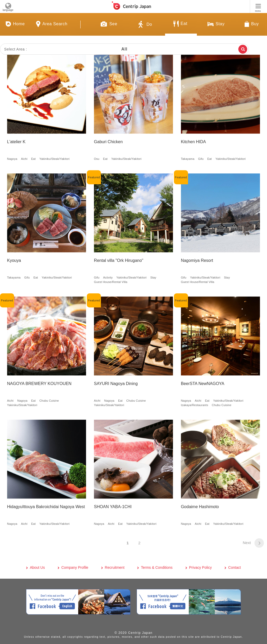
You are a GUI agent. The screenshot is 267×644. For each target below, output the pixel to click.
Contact (234, 567)
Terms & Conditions (157, 567)
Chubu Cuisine (49, 401)
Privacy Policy (200, 567)
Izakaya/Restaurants (195, 405)
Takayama (188, 159)
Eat (34, 159)
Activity (108, 277)
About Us (37, 567)
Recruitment (115, 567)
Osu (97, 159)
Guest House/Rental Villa (111, 282)
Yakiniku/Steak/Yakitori (54, 159)
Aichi (24, 159)
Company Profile (75, 567)
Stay (153, 277)
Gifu (201, 159)
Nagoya (12, 159)
